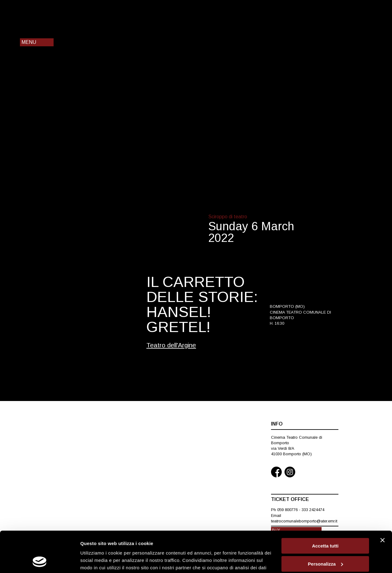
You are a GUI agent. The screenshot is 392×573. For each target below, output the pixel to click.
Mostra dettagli (97, 561)
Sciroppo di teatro (228, 217)
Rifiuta (325, 543)
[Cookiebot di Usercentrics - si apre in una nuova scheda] (40, 561)
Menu (29, 42)
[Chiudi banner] (383, 502)
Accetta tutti (325, 508)
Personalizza (325, 526)
